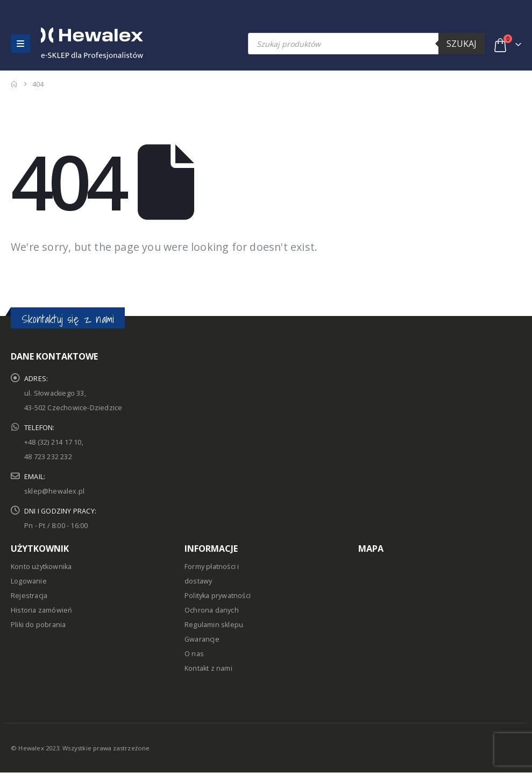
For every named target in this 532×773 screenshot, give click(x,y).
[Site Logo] (64, 44)
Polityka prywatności (218, 596)
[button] (20, 44)
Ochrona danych (212, 610)
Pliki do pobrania (38, 625)
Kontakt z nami (208, 668)
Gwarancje (202, 639)
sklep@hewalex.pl (54, 491)
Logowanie (29, 581)
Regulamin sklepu (214, 625)
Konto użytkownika (41, 567)
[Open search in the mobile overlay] (366, 44)
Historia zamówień (41, 610)
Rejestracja (29, 596)
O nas (194, 654)
